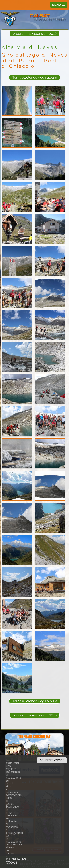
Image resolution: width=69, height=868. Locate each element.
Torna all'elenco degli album (35, 77)
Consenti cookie (52, 760)
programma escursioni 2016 (35, 33)
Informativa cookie (16, 861)
